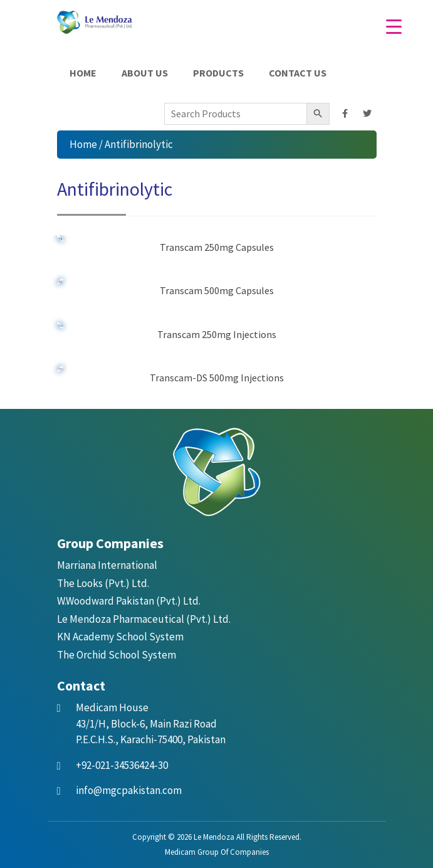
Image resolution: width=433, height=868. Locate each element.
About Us (145, 73)
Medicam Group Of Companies (217, 852)
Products (218, 73)
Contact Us (298, 73)
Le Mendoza (214, 837)
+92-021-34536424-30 (122, 765)
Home (83, 73)
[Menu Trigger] (394, 27)
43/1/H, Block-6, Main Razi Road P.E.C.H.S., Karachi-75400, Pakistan (151, 723)
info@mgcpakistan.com (129, 790)
